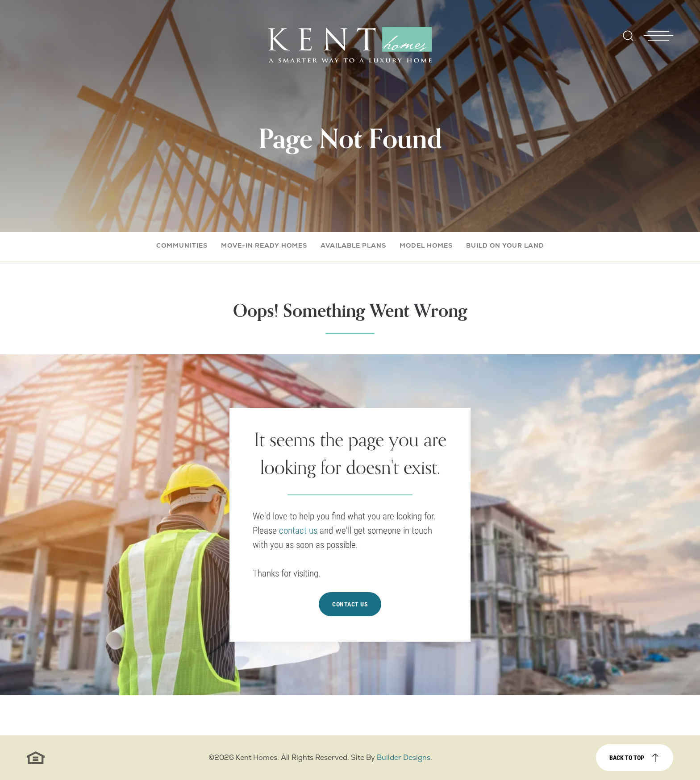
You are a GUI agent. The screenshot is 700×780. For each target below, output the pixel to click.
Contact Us (350, 604)
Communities (182, 245)
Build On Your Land (505, 245)
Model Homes (426, 245)
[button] (628, 42)
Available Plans (353, 245)
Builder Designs (404, 757)
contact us (299, 530)
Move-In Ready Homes (264, 245)
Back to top (627, 757)
